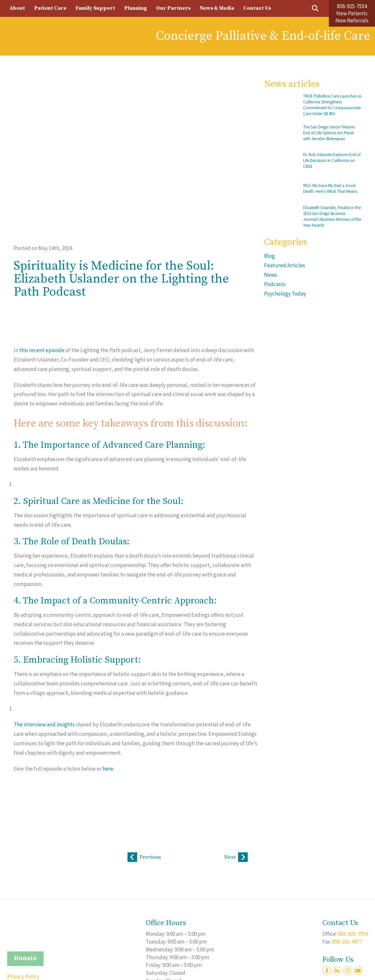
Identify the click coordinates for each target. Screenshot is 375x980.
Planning (136, 8)
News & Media (217, 8)
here (108, 769)
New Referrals (352, 20)
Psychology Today (285, 294)
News (271, 275)
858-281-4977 (347, 941)
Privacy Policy (23, 976)
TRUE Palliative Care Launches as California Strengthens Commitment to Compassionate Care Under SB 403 (332, 105)
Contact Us (257, 8)
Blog (269, 256)
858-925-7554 (352, 6)
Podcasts (275, 284)
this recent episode (42, 350)
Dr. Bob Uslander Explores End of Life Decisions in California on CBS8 (332, 160)
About (17, 8)
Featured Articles (285, 265)
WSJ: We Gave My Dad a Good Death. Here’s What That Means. (331, 188)
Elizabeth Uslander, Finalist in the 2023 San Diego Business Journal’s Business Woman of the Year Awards (332, 216)
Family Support (95, 8)
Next (236, 857)
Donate (25, 958)
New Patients (352, 13)
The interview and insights (44, 724)
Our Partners (173, 8)
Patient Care (50, 8)
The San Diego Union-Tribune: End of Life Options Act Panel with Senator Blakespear (329, 133)
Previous (144, 857)
